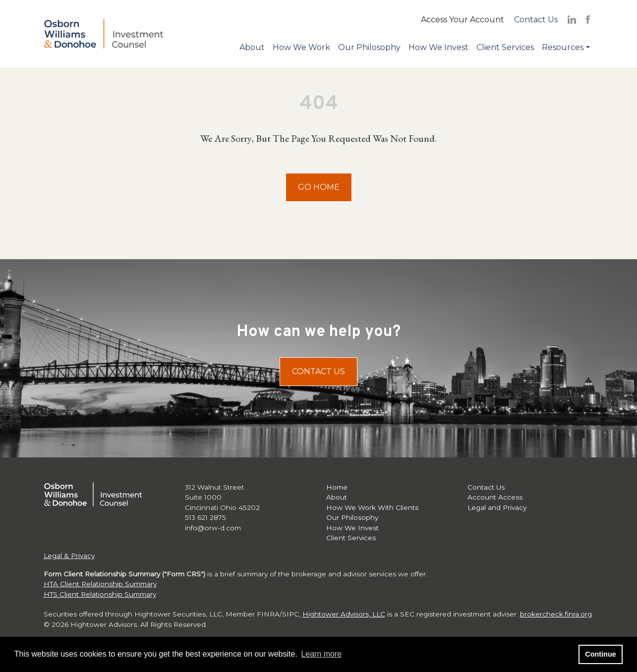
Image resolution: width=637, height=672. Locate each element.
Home (337, 487)
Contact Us (536, 20)
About (252, 47)
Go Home (319, 187)
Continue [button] (600, 654)
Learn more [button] (321, 654)
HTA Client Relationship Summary (100, 584)
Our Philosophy (369, 47)
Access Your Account (463, 20)
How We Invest (438, 47)
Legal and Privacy (497, 507)
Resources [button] (563, 47)
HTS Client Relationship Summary (100, 594)
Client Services (505, 47)
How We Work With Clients (372, 507)
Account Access (495, 497)
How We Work (301, 47)
